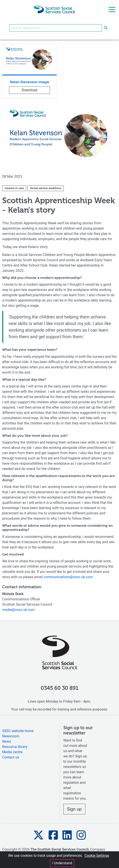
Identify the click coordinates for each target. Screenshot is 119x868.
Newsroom (11, 736)
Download (29, 90)
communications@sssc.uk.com (68, 577)
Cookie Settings (97, 856)
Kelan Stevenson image (29, 82)
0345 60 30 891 (60, 688)
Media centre (12, 752)
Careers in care (14, 188)
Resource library (15, 747)
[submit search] (106, 28)
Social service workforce (46, 188)
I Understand (62, 863)
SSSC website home (18, 731)
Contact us (11, 757)
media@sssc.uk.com (19, 610)
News (7, 741)
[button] (38, 835)
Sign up (74, 809)
